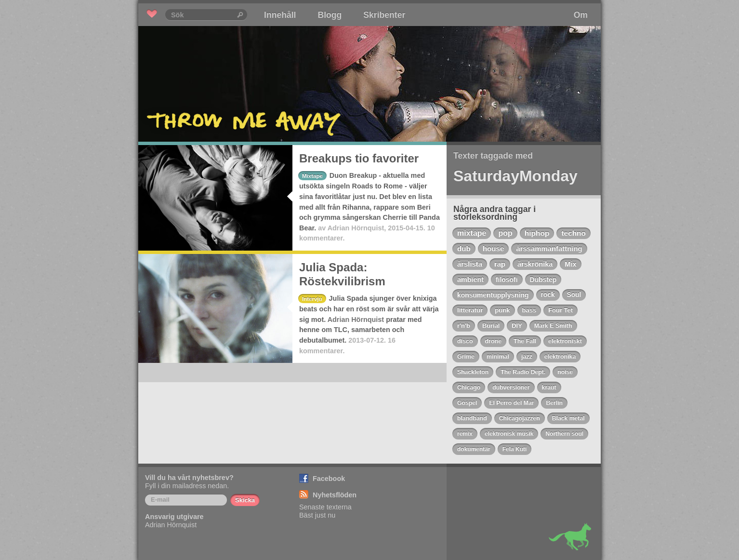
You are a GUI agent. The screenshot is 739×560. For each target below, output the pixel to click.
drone (494, 341)
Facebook (329, 479)
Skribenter (384, 15)
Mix (570, 264)
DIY (517, 326)
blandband (472, 418)
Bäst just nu (317, 515)
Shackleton (473, 372)
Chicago (469, 387)
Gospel (467, 403)
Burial (491, 326)
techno (573, 233)
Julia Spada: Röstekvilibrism (342, 274)
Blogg (330, 15)
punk (502, 310)
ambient (470, 280)
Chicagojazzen (520, 418)
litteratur (470, 310)
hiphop (537, 233)
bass (529, 310)
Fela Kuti (515, 449)
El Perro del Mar (511, 403)
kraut (549, 387)
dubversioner (511, 387)
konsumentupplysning (493, 295)
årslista (470, 264)
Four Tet (561, 310)
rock (548, 295)
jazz (527, 357)
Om (581, 15)
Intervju (312, 299)
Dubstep (543, 280)
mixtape (472, 233)
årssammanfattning (549, 249)
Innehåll (280, 15)
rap (500, 264)
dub (464, 248)
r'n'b (464, 326)
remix (465, 434)
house (494, 248)
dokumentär (474, 449)
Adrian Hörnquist (356, 228)
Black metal (568, 418)
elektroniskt (565, 341)
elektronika (560, 357)
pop (505, 233)
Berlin (554, 403)
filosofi (507, 280)
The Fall (525, 341)
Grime (466, 357)
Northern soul (564, 434)
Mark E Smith (553, 326)
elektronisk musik (509, 434)
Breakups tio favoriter (359, 158)
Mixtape (312, 176)
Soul (574, 295)
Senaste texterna (325, 507)
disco (465, 341)
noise (565, 372)
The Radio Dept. (523, 372)
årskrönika (535, 264)
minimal (498, 357)
